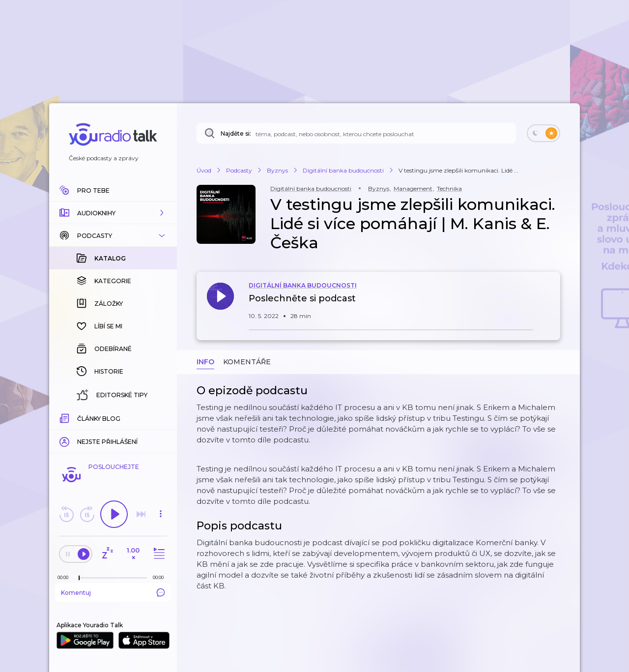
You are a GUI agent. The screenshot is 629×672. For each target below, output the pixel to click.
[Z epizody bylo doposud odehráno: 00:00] (65, 577)
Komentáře (247, 362)
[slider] (79, 578)
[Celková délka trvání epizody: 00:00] (161, 577)
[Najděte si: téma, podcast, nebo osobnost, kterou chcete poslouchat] (356, 133)
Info (205, 362)
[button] (113, 213)
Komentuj (113, 592)
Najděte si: (236, 133)
